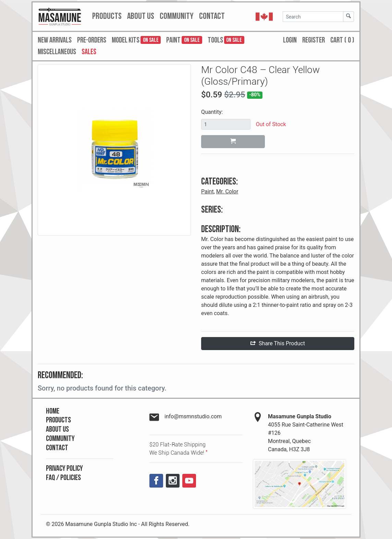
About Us (57, 429)
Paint (207, 191)
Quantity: (212, 112)
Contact (57, 448)
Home (53, 411)
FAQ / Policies (63, 478)
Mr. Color (227, 191)
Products (58, 420)
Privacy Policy (64, 469)
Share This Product (278, 343)
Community (60, 439)
